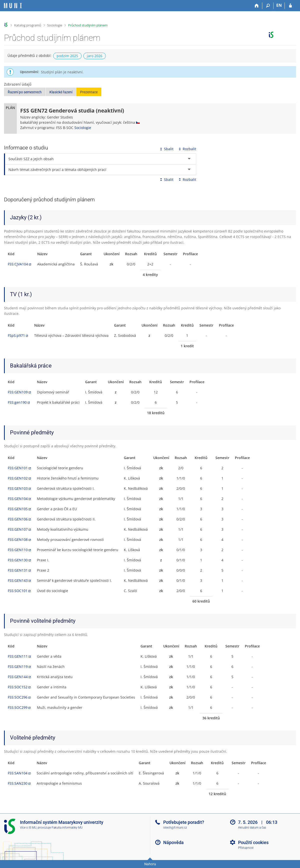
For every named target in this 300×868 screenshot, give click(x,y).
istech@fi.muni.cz (175, 828)
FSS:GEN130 (18, 560)
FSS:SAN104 (18, 773)
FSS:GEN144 (18, 677)
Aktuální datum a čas (252, 828)
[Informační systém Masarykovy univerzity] (13, 6)
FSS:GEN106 (18, 519)
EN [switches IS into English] (279, 5)
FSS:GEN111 (18, 656)
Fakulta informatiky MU (67, 828)
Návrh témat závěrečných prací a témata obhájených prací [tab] (57, 170)
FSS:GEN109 (18, 392)
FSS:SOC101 (18, 591)
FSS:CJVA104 (18, 264)
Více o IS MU (28, 828)
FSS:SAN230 (18, 783)
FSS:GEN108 (18, 540)
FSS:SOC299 (18, 707)
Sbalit (166, 149)
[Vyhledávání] (268, 6)
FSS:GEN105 (18, 509)
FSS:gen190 (17, 402)
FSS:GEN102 (18, 478)
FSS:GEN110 (18, 550)
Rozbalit (187, 149)
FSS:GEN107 (18, 529)
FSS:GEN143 (18, 580)
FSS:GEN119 (18, 667)
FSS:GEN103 (18, 488)
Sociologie (55, 25)
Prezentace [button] (89, 92)
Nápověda (173, 842)
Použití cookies (253, 842)
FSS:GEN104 (18, 499)
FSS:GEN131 (18, 570)
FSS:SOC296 (18, 697)
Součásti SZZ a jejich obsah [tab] (31, 159)
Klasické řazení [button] (61, 92)
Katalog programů (28, 25)
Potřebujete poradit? (184, 822)
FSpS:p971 (16, 335)
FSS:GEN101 (18, 468)
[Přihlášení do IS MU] (290, 6)
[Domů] (257, 6)
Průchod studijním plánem (88, 25)
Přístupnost (246, 848)
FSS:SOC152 (18, 687)
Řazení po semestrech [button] (25, 92)
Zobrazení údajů (18, 84)
